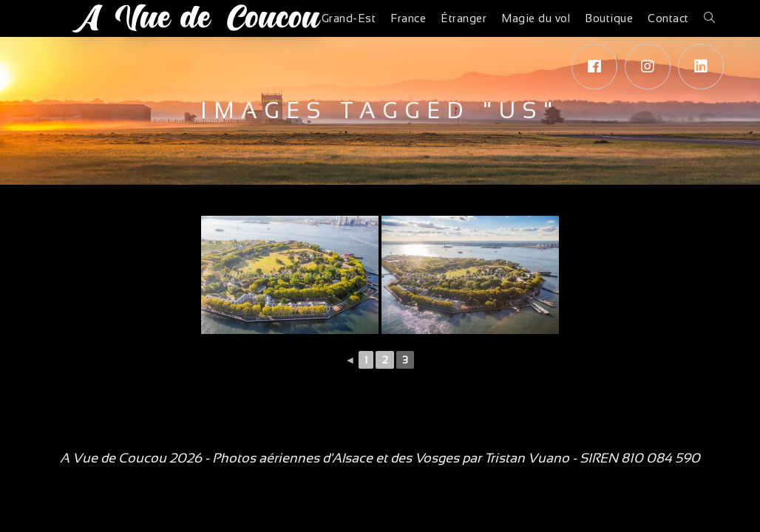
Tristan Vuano (527, 458)
